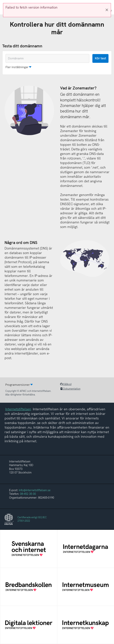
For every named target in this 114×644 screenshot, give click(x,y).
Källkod (66, 384)
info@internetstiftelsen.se (35, 490)
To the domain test (0, 0)
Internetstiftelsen (18, 409)
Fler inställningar (17, 67)
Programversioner (18, 385)
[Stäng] (107, 10)
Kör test (100, 58)
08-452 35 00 (28, 494)
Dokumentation (70, 389)
